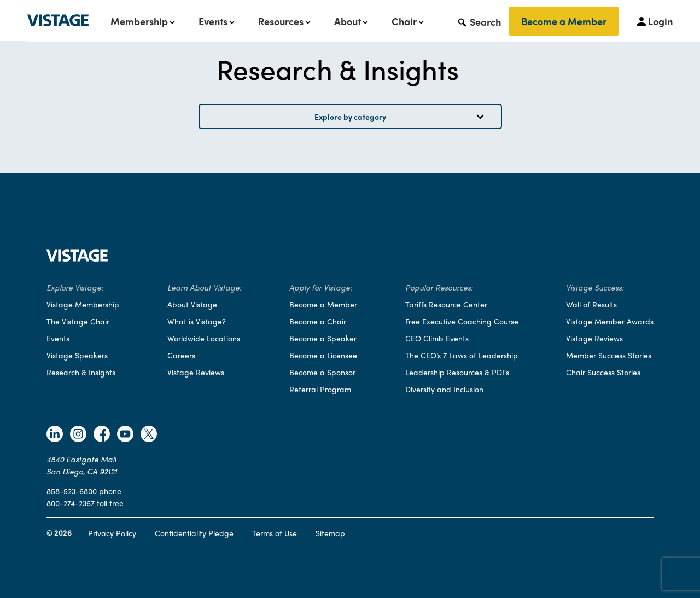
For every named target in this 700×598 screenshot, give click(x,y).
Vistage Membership (83, 304)
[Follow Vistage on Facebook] (102, 435)
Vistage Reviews (196, 372)
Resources (281, 21)
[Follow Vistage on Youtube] (125, 435)
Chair (404, 21)
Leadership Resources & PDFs (457, 372)
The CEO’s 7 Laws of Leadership (462, 355)
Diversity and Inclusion (444, 389)
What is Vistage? (197, 321)
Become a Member (564, 21)
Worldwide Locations (204, 338)
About (348, 21)
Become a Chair (318, 321)
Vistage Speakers (77, 355)
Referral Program (320, 389)
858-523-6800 (72, 491)
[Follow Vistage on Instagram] (78, 435)
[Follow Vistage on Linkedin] (55, 435)
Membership (139, 21)
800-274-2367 (71, 503)
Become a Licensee (323, 355)
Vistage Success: (595, 287)
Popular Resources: (439, 287)
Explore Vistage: (75, 287)
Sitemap (330, 533)
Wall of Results (591, 304)
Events (213, 21)
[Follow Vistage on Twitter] (149, 435)
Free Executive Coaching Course (462, 321)
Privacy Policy (112, 533)
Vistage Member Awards (610, 321)
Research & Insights (81, 372)
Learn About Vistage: (205, 287)
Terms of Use (275, 533)
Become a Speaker (323, 338)
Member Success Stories (609, 355)
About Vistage (192, 304)
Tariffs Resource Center (446, 304)
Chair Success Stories (603, 372)
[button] (479, 21)
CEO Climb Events (437, 338)
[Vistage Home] (77, 258)
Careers (181, 355)
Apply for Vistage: (321, 287)
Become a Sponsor (322, 372)
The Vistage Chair (78, 321)
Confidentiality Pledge (194, 533)
